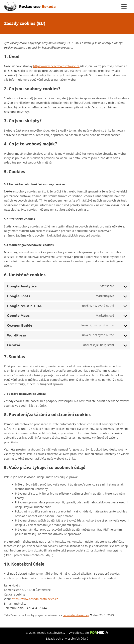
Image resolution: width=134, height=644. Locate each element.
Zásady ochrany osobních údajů (67, 638)
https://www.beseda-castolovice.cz (56, 66)
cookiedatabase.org (76, 615)
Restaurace (37, 6)
